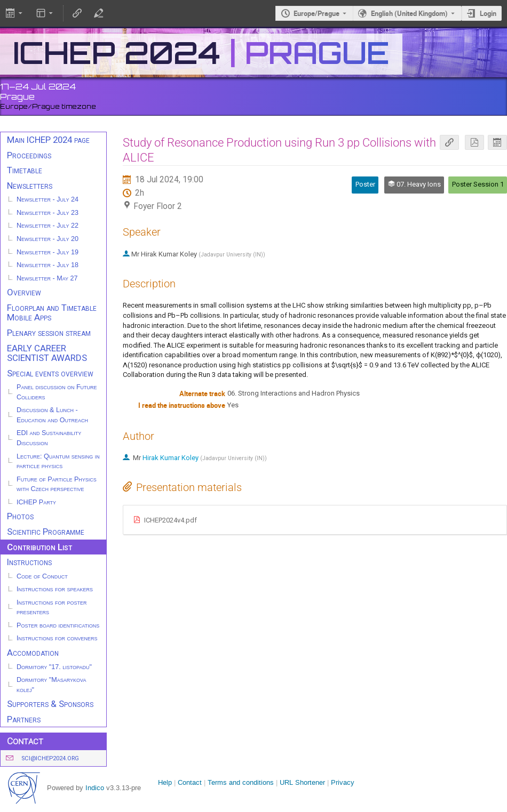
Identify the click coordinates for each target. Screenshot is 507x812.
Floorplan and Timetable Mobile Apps (52, 313)
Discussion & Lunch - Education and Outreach (52, 415)
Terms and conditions (241, 782)
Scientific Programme (46, 532)
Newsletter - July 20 (47, 239)
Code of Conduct (42, 576)
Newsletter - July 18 (47, 265)
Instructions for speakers (55, 589)
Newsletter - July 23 (47, 213)
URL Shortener (302, 782)
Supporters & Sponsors (50, 704)
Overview (24, 292)
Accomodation (33, 653)
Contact (190, 782)
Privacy (343, 782)
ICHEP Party (36, 502)
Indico (95, 788)
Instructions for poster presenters (52, 608)
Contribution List (39, 547)
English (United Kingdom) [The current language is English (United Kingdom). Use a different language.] (409, 13)
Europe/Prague (316, 13)
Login (488, 13)
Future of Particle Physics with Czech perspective (57, 484)
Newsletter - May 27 (47, 278)
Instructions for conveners (57, 638)
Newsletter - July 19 (47, 252)
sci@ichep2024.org (50, 758)
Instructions (29, 562)
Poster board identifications (58, 625)
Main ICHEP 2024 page (48, 140)
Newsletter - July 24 (47, 199)
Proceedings (29, 155)
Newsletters (30, 186)
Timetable (25, 170)
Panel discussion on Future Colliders (57, 392)
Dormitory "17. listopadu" (54, 667)
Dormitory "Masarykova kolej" (51, 685)
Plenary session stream (49, 333)
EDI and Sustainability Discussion (49, 438)
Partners (24, 719)
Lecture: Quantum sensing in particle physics (58, 461)
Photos (20, 516)
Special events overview (50, 373)
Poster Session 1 (478, 184)
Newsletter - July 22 (47, 226)
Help (165, 782)
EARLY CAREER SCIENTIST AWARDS (47, 353)
